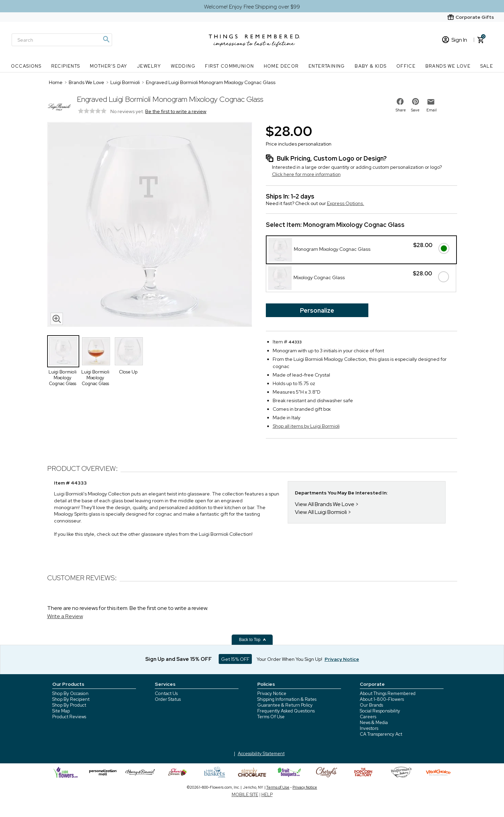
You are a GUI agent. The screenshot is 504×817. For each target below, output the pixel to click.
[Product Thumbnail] (63, 351)
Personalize (317, 310)
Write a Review (65, 616)
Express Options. (346, 203)
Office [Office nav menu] (406, 66)
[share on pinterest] (416, 101)
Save (415, 110)
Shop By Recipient (71, 699)
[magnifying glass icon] (57, 319)
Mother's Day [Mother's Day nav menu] (109, 66)
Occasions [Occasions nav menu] (26, 66)
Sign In (455, 40)
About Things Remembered (388, 693)
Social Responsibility (380, 711)
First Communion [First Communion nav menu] (229, 66)
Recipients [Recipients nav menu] (66, 66)
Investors (369, 728)
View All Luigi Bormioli (321, 512)
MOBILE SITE (245, 795)
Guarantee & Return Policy (285, 705)
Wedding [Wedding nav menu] (183, 66)
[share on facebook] (400, 101)
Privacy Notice (272, 693)
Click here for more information (306, 174)
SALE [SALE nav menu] (487, 66)
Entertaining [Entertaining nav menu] (327, 66)
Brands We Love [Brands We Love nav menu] (448, 66)
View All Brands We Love (325, 504)
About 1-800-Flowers (382, 699)
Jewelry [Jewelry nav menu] (149, 66)
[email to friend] (431, 102)
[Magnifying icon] (106, 39)
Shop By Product (69, 705)
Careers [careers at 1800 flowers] (368, 717)
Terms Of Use (271, 717)
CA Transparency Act (381, 734)
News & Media (374, 723)
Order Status (168, 699)
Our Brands (371, 705)
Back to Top (253, 640)
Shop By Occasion (70, 693)
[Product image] (150, 225)
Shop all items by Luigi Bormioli (306, 426)
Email (432, 110)
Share (401, 110)
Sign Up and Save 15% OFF (179, 659)
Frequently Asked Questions (286, 711)
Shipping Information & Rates (287, 699)
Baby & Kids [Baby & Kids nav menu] (371, 66)
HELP (267, 795)
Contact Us (166, 693)
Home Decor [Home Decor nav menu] (281, 66)
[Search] (62, 40)
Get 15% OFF (235, 659)
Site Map (61, 711)
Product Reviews (69, 717)
